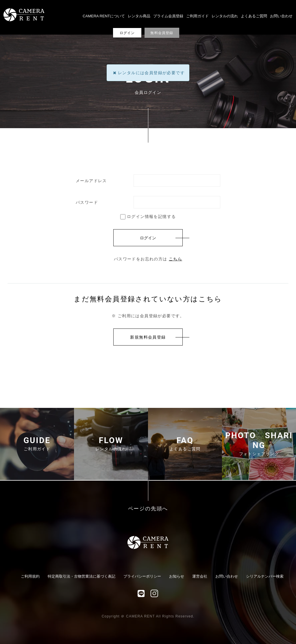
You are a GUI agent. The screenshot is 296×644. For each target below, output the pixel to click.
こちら (175, 259)
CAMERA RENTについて (104, 16)
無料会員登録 (162, 33)
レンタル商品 (139, 16)
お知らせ (177, 576)
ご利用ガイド (197, 16)
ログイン (127, 33)
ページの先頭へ (148, 509)
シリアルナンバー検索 (265, 576)
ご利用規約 (30, 576)
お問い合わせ (281, 16)
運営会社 (200, 576)
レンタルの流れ (225, 16)
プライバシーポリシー (142, 576)
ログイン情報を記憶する (148, 216)
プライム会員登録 (168, 16)
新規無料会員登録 (148, 337)
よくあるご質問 (254, 16)
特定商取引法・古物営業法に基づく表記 (82, 576)
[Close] (115, 73)
